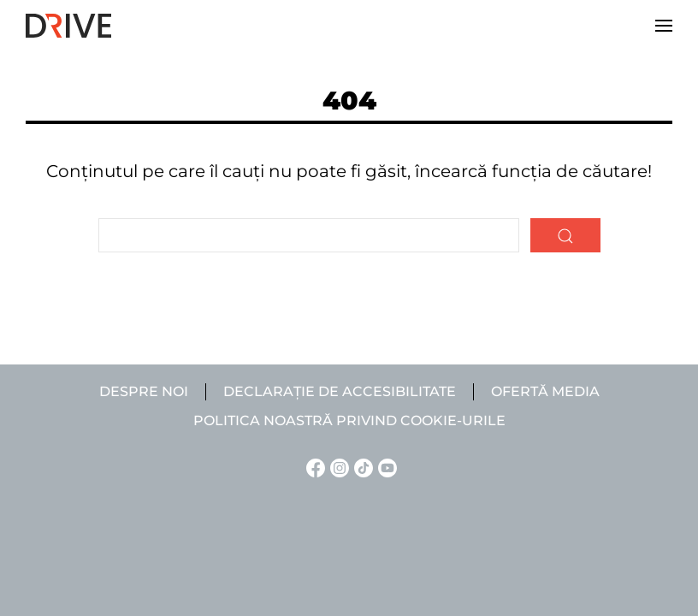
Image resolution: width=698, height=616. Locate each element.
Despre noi (144, 391)
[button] (664, 26)
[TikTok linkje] (361, 467)
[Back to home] (68, 26)
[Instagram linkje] (337, 467)
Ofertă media (545, 391)
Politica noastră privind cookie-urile (349, 421)
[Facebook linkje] (313, 467)
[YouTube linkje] (385, 467)
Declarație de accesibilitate (340, 391)
